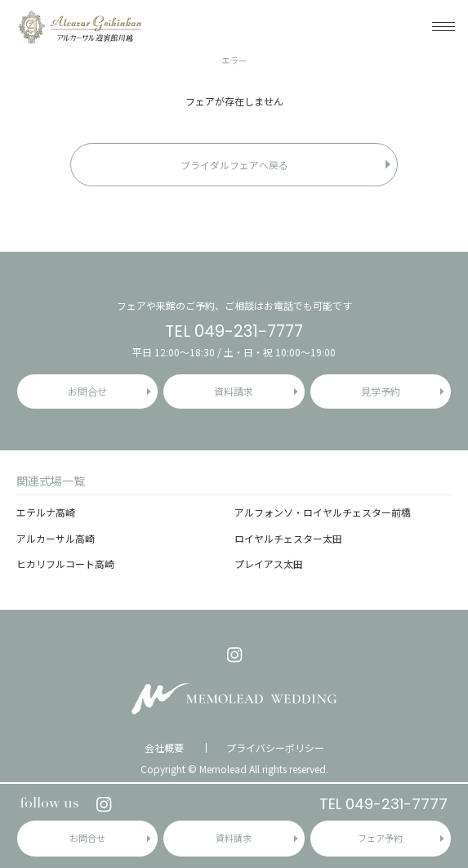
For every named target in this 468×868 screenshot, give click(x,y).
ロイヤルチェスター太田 (288, 538)
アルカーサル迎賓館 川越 (80, 27)
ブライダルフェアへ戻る (234, 165)
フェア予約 (380, 838)
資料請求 (234, 838)
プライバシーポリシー (275, 748)
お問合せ (87, 838)
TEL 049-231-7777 (383, 804)
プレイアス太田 (269, 564)
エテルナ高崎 (46, 512)
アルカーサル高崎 (56, 538)
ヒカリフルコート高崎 (65, 564)
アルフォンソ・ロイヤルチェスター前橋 (323, 512)
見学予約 (381, 391)
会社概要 (164, 748)
